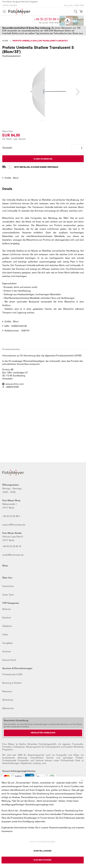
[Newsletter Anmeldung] (43, 733)
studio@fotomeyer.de (13, 555)
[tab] (43, 190)
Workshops (8, 700)
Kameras (7, 618)
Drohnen (7, 652)
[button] (42, 121)
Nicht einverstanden (43, 842)
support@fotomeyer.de (14, 525)
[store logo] (19, 12)
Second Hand (9, 660)
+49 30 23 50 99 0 (10, 6)
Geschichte (8, 586)
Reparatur (7, 691)
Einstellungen (43, 851)
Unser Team (8, 595)
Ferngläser (8, 643)
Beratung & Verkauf (12, 683)
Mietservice (8, 708)
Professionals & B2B (12, 675)
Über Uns (7, 578)
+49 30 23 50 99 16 (12, 546)
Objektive (7, 626)
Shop (5, 566)
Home (5, 41)
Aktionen (7, 609)
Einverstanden (43, 860)
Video (5, 635)
